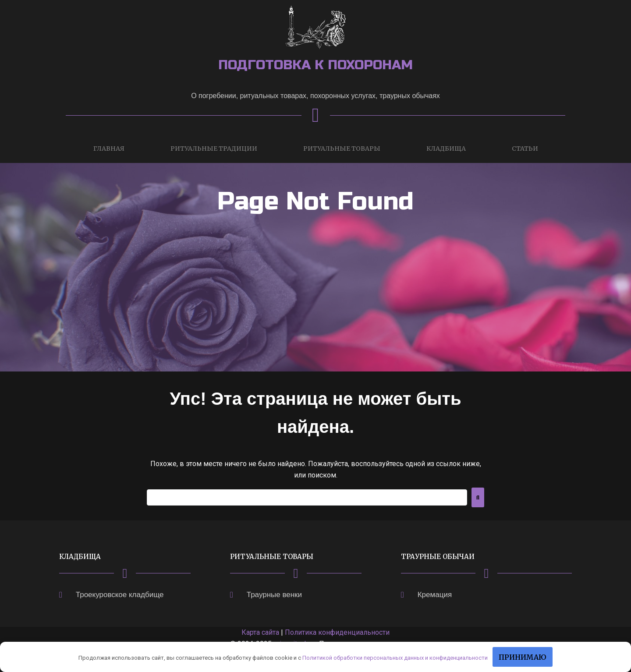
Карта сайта (260, 632)
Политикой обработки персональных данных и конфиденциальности (395, 658)
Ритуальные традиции (214, 149)
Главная (109, 149)
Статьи (525, 149)
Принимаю (523, 657)
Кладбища (446, 149)
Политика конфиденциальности (337, 632)
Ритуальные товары (342, 149)
